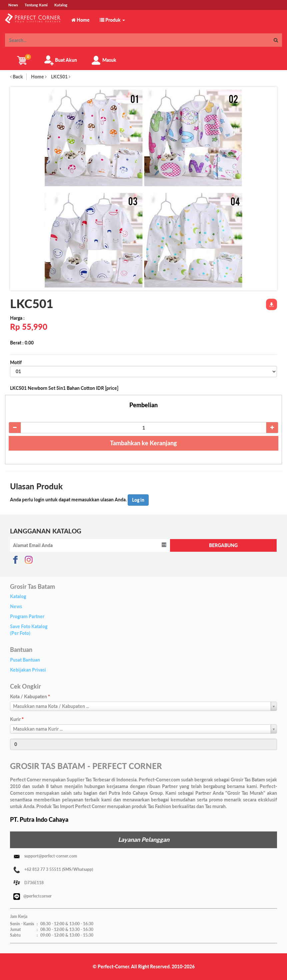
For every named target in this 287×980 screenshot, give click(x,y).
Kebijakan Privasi (28, 670)
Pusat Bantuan (25, 660)
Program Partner (27, 616)
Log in (138, 500)
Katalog (18, 596)
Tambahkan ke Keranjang (143, 443)
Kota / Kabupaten (30, 696)
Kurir (17, 719)
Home (39, 77)
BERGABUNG (223, 545)
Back (16, 77)
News (16, 606)
